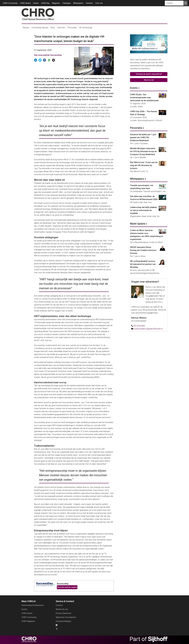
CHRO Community (10, 3)
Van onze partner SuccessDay (48, 55)
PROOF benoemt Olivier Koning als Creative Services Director (143, 250)
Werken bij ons (62, 609)
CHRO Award (25, 3)
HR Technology (86, 28)
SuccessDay (63, 584)
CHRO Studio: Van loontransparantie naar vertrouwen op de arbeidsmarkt (144, 98)
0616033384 (139, 326)
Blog (53, 28)
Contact (59, 605)
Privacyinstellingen (63, 621)
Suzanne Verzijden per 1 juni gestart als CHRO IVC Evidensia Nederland (143, 137)
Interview (61, 28)
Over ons (99, 3)
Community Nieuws (40, 28)
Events (36, 3)
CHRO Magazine (28, 621)
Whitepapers (78, 3)
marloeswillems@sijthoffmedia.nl (148, 329)
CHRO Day (45, 3)
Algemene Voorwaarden (66, 617)
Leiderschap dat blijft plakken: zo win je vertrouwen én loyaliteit (144, 210)
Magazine (56, 3)
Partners (89, 3)
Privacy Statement (63, 613)
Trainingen (67, 3)
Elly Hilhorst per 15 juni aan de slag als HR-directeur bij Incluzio (144, 165)
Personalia (72, 28)
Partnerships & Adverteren (33, 605)
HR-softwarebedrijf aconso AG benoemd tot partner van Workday (143, 264)
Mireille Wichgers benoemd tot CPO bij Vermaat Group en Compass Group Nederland (143, 151)
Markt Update (138, 224)
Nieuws (26, 28)
